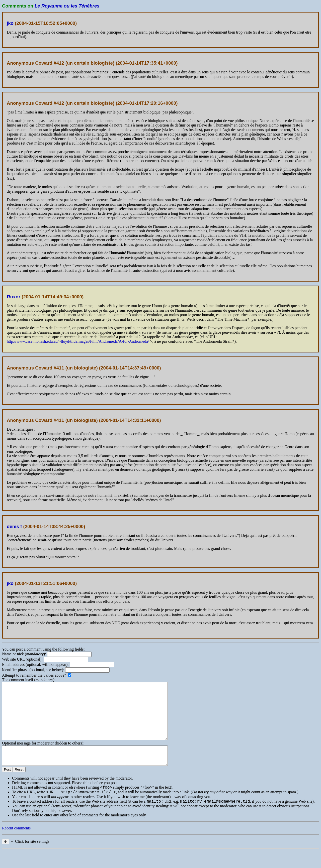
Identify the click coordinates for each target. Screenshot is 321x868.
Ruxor (14, 297)
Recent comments (16, 845)
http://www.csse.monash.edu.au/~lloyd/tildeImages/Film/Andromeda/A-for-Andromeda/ (78, 341)
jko (10, 23)
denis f (14, 526)
